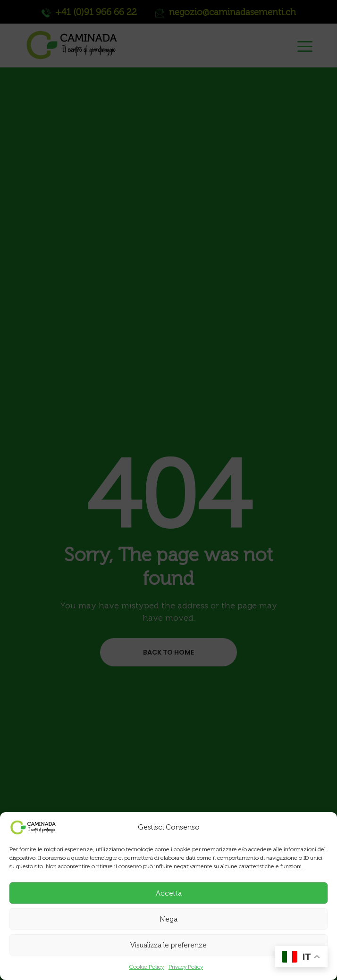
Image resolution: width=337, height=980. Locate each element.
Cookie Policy (147, 967)
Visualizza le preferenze (168, 945)
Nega (168, 919)
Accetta (169, 893)
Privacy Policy (186, 967)
